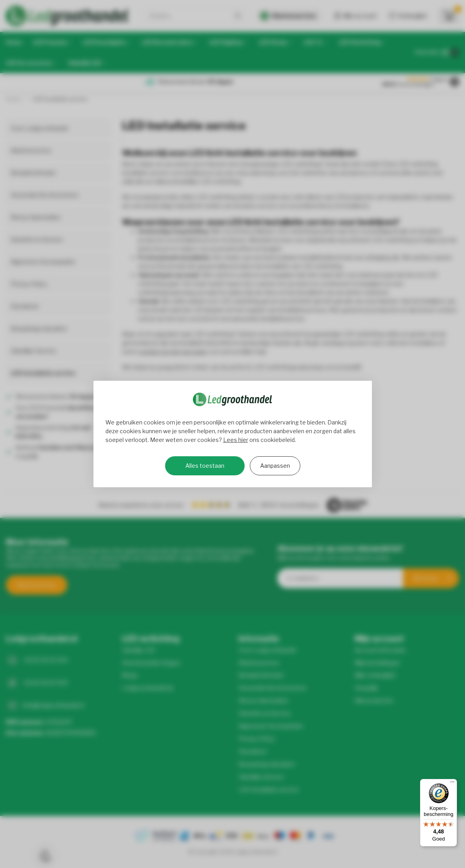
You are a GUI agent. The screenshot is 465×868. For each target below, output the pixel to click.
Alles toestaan (205, 466)
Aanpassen (275, 466)
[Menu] (452, 784)
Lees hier (236, 440)
